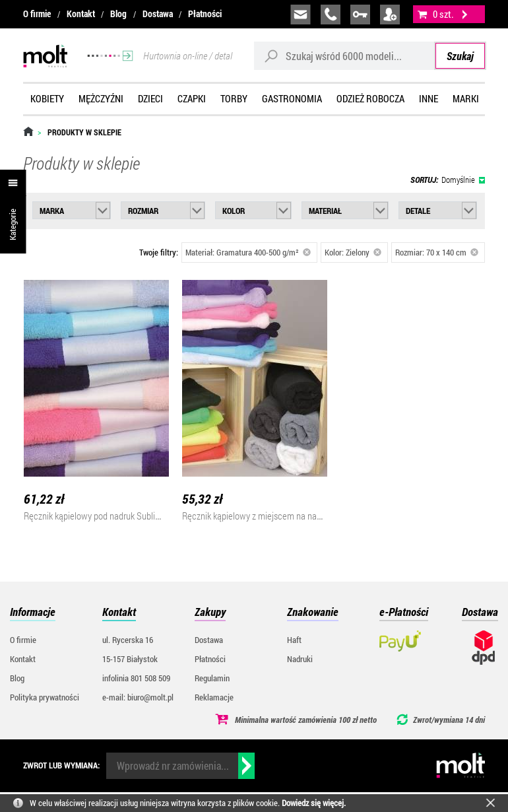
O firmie (37, 14)
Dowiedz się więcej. (314, 803)
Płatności (205, 14)
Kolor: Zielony (353, 252)
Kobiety (47, 98)
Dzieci (150, 98)
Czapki (192, 98)
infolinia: (331, 15)
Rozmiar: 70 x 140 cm (437, 252)
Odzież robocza (370, 98)
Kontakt (81, 14)
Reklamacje (214, 697)
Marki (466, 98)
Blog (118, 14)
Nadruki (300, 659)
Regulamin (212, 678)
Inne (429, 98)
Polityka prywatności (45, 697)
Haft (294, 640)
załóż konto (390, 15)
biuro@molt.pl (301, 15)
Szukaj (460, 56)
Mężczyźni (101, 98)
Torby (234, 98)
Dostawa (158, 14)
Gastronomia (292, 98)
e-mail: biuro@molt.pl (138, 697)
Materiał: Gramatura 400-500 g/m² (248, 252)
